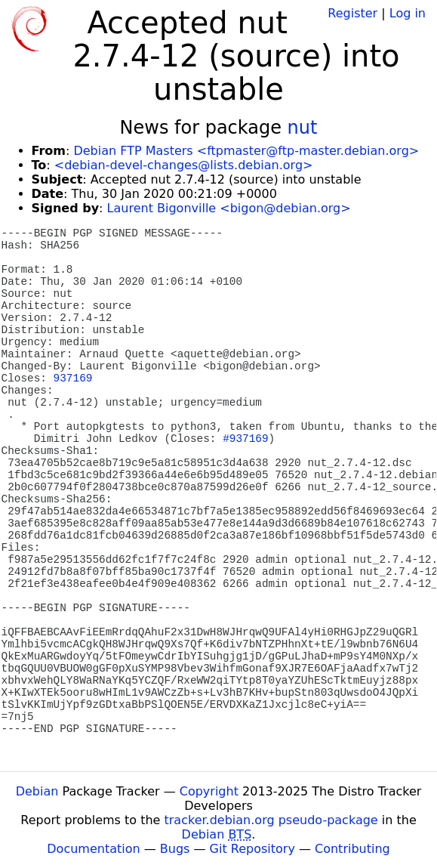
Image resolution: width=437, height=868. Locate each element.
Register (352, 13)
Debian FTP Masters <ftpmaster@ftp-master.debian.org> (246, 151)
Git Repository (252, 849)
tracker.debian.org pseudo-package (271, 820)
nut (303, 128)
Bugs (175, 849)
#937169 (245, 439)
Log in (408, 13)
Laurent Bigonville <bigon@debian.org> (229, 208)
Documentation (93, 849)
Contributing (352, 849)
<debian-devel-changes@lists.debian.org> (184, 165)
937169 (73, 378)
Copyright (209, 791)
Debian (37, 791)
